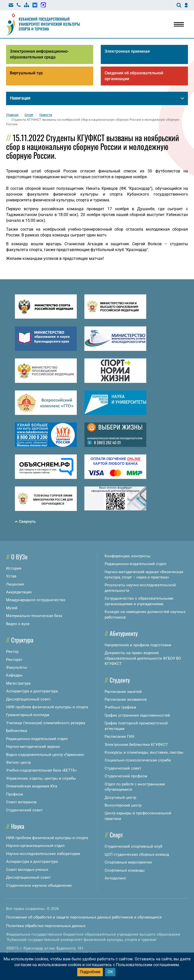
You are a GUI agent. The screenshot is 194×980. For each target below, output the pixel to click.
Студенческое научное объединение (39, 885)
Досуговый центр (120, 798)
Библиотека (17, 731)
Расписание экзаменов (126, 699)
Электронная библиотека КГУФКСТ (136, 745)
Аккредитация (19, 592)
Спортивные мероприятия (128, 862)
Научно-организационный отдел (35, 846)
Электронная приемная (127, 51)
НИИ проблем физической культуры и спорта (47, 707)
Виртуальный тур (26, 73)
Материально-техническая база (34, 616)
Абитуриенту (124, 633)
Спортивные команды (125, 870)
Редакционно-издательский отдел (37, 739)
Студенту (120, 680)
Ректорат (14, 660)
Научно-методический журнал (33, 747)
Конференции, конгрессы (128, 556)
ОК (110, 972)
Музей (12, 608)
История (14, 568)
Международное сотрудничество (36, 600)
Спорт (116, 835)
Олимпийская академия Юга (32, 786)
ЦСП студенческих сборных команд (137, 854)
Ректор (12, 652)
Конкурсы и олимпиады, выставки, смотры (144, 752)
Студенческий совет (24, 810)
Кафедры (14, 675)
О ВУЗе (19, 557)
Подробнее (90, 972)
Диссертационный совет (28, 699)
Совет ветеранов (21, 802)
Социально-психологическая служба (138, 760)
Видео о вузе (18, 624)
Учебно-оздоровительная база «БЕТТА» (41, 770)
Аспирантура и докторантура (32, 691)
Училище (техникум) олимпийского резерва (46, 723)
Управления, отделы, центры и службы (41, 778)
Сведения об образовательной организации (134, 76)
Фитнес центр (18, 762)
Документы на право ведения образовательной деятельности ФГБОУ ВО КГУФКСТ (143, 658)
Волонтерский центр (123, 805)
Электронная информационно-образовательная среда (39, 54)
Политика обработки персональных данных (46, 926)
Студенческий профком (126, 776)
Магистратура (18, 683)
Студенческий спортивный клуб (133, 846)
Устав (11, 576)
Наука (18, 826)
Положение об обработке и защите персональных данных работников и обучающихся (84, 917)
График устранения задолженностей (137, 715)
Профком (15, 794)
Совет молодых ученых (27, 870)
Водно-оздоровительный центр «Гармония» (45, 755)
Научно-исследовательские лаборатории (43, 854)
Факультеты (17, 667)
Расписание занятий (123, 692)
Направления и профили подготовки (138, 645)
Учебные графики (120, 707)
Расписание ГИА (119, 737)
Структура (22, 640)
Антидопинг (115, 878)
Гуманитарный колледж (28, 715)
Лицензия (15, 584)
